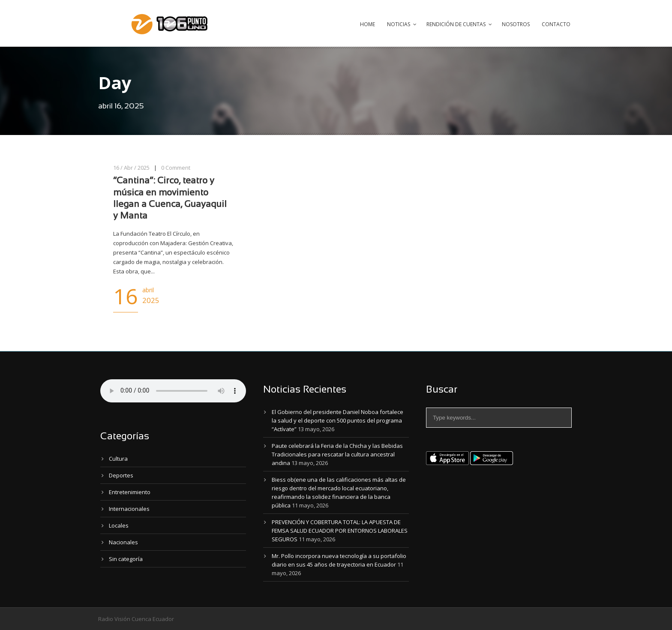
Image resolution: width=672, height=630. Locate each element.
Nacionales (123, 542)
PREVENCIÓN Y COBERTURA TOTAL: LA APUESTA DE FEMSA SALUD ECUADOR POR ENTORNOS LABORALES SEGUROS (340, 531)
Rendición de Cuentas (456, 24)
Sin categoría (126, 559)
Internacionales (129, 509)
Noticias (399, 24)
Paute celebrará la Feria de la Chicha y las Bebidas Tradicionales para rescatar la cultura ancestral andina (337, 454)
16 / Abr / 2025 (131, 168)
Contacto (556, 24)
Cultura (118, 459)
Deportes (121, 475)
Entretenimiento (130, 492)
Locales (119, 525)
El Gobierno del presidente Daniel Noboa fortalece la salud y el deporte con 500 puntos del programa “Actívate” (337, 420)
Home (367, 24)
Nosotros (516, 24)
